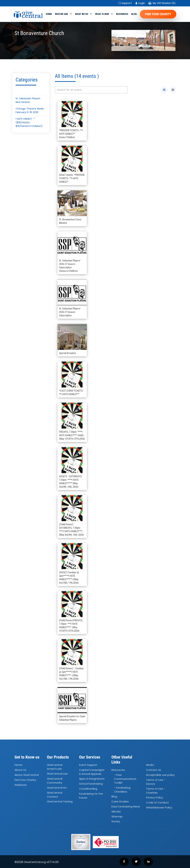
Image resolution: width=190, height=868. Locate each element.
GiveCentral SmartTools (55, 767)
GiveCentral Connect (55, 795)
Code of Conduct (157, 803)
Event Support (88, 765)
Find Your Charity (158, 14)
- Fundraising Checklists (122, 790)
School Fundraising (91, 784)
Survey (116, 821)
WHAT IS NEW (102, 14)
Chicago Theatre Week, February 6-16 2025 (30, 110)
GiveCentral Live (57, 774)
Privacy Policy (155, 798)
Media (150, 765)
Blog (134, 14)
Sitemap (117, 816)
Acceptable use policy (160, 775)
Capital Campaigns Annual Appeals (92, 772)
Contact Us (153, 770)
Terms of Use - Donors (156, 782)
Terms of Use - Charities (156, 791)
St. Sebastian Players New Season (28, 100)
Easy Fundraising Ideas (126, 806)
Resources (122, 14)
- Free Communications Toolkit (125, 779)
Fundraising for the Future (91, 796)
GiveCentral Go (57, 788)
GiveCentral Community (55, 781)
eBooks (116, 811)
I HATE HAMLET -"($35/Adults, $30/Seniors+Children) (29, 122)
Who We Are (62, 14)
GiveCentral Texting (60, 801)
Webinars (21, 785)
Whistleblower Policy (159, 807)
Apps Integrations (92, 779)
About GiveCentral (27, 775)
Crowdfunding (88, 789)
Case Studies (120, 801)
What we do (82, 14)
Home (49, 14)
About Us (20, 770)
